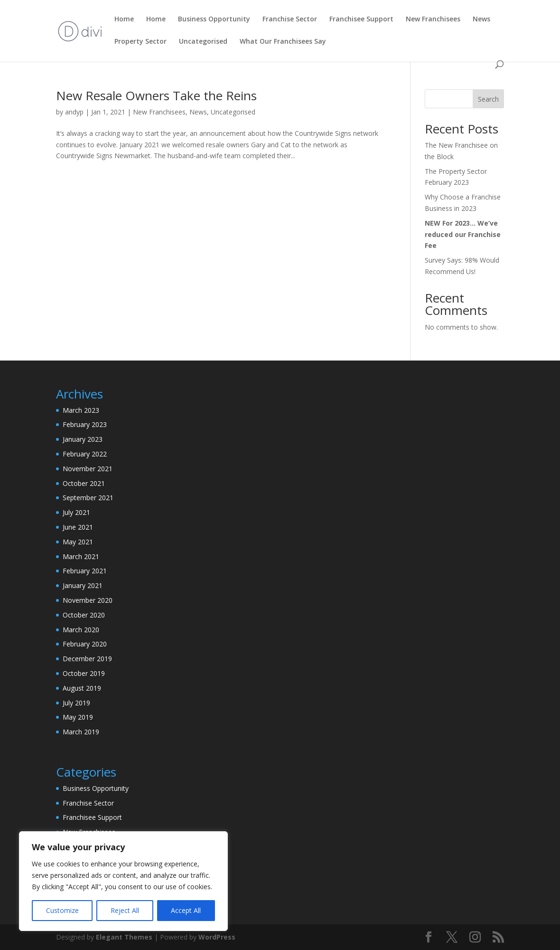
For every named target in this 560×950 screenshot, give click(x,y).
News (198, 112)
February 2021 (85, 571)
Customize (62, 910)
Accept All (186, 910)
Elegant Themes (124, 937)
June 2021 (78, 527)
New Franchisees (159, 112)
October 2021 (84, 483)
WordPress (217, 937)
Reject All (125, 910)
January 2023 (83, 439)
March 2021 (81, 556)
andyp (74, 112)
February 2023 (85, 424)
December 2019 (87, 659)
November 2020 (88, 600)
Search (488, 99)
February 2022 (85, 454)
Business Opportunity (96, 788)
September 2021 (88, 498)
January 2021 (83, 585)
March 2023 (81, 410)
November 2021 (88, 469)
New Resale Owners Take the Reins (156, 95)
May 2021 (78, 542)
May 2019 (78, 717)
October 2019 (84, 673)
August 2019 (82, 688)
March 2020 (81, 630)
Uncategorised (233, 112)
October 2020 (84, 615)
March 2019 (81, 732)
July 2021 (76, 512)
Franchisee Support (92, 817)
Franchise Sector (88, 803)
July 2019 (76, 703)
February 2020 (85, 644)
